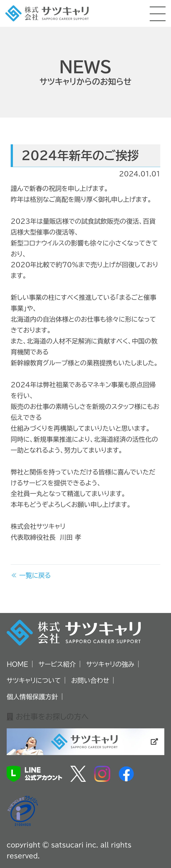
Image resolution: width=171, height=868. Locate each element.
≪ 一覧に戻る (31, 575)
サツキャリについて (34, 680)
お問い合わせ (90, 680)
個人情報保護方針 (32, 697)
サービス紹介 (57, 664)
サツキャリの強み (110, 664)
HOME (17, 664)
